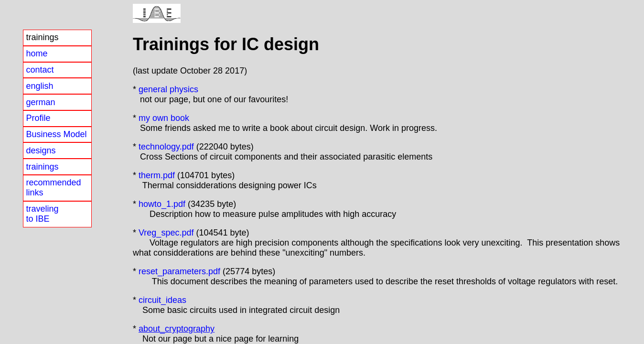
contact (40, 70)
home (37, 54)
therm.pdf (157, 175)
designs (41, 150)
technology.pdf (166, 147)
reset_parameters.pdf (179, 271)
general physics (168, 89)
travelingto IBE (42, 214)
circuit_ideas (161, 300)
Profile (38, 118)
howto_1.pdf (162, 204)
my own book (164, 118)
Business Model (56, 134)
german (40, 102)
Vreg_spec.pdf (166, 233)
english (39, 86)
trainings (42, 167)
